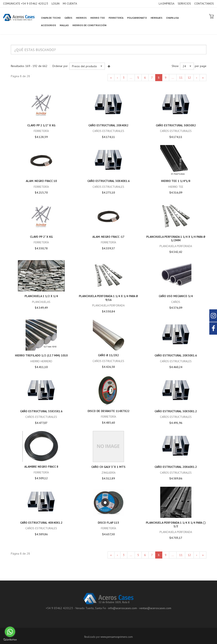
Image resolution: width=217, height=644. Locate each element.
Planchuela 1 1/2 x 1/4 (41, 296)
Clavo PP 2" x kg (41, 237)
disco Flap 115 (108, 523)
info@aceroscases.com (123, 608)
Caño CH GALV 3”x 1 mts (108, 467)
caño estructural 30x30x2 (176, 125)
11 (181, 78)
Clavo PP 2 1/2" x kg (41, 125)
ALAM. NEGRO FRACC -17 (108, 237)
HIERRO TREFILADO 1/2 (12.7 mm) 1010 (41, 355)
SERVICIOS (184, 4)
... (131, 78)
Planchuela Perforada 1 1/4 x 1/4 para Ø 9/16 (108, 298)
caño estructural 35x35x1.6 (41, 411)
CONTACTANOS (204, 4)
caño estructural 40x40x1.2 (41, 523)
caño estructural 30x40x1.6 (108, 181)
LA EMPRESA (167, 4)
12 (189, 78)
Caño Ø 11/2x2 (108, 355)
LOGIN (56, 4)
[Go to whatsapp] (10, 632)
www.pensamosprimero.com (117, 637)
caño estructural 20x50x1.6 (176, 355)
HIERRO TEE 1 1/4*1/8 (176, 181)
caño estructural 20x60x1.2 (176, 467)
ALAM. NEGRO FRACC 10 (41, 181)
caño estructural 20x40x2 (108, 125)
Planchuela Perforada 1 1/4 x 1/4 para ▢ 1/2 (176, 524)
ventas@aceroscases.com (155, 608)
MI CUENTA (70, 4)
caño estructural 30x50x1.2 (176, 411)
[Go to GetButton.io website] (10, 640)
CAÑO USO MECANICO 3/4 (176, 296)
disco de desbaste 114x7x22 (108, 411)
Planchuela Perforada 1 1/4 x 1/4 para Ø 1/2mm (176, 239)
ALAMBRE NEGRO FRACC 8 (41, 467)
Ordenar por (60, 66)
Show (175, 66)
